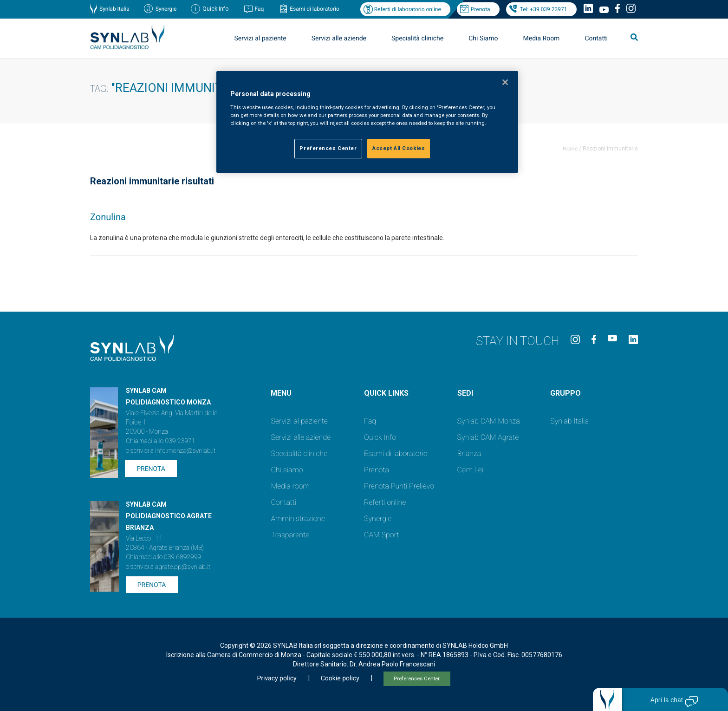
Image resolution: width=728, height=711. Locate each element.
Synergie (166, 9)
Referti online (385, 502)
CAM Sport (381, 535)
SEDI (465, 393)
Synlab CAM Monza (489, 421)
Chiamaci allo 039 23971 (160, 441)
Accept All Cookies (399, 148)
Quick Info (380, 437)
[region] (367, 122)
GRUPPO (565, 393)
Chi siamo (287, 470)
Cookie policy (340, 678)
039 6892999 (182, 557)
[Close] (505, 82)
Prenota (481, 9)
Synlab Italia (114, 9)
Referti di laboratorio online (408, 9)
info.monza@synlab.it (185, 451)
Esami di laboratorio (315, 9)
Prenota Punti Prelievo (399, 486)
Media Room (541, 39)
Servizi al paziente (260, 39)
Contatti (596, 39)
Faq (259, 9)
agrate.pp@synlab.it (183, 567)
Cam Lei (471, 470)
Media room (290, 486)
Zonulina (108, 217)
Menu (281, 393)
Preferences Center (417, 679)
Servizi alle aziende (339, 39)
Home (570, 149)
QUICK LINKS (386, 393)
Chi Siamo (483, 39)
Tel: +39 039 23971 (544, 9)
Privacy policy (276, 678)
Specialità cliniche (417, 39)
